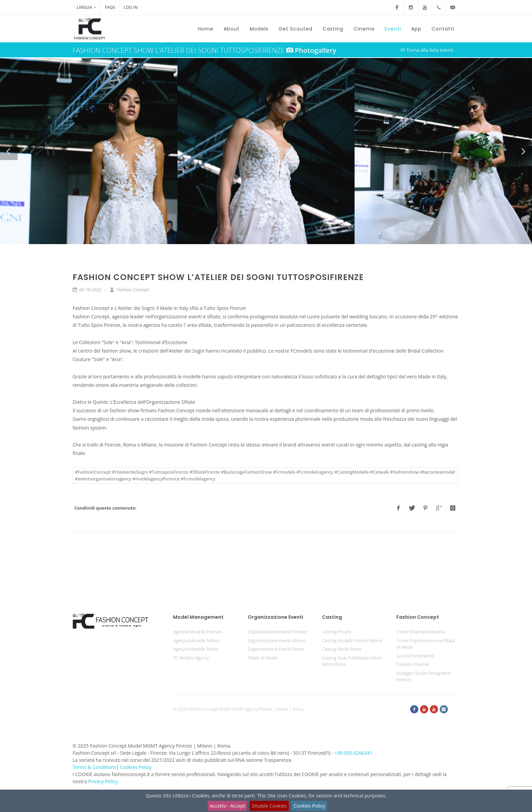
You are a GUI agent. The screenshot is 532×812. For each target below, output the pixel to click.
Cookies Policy (309, 806)
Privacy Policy (103, 781)
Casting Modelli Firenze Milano (352, 640)
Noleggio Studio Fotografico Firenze (424, 676)
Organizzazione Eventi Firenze (277, 632)
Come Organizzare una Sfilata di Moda (425, 644)
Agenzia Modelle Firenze (197, 632)
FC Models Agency (191, 658)
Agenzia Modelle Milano (196, 640)
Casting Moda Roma (342, 649)
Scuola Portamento (415, 656)
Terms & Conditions (94, 767)
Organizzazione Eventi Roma (276, 649)
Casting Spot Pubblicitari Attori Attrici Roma (352, 661)
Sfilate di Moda (262, 658)
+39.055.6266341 (353, 753)
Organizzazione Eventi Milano (277, 640)
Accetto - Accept (227, 806)
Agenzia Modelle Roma (195, 649)
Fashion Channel (413, 664)
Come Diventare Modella (421, 632)
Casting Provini (337, 632)
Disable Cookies (269, 806)
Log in (131, 7)
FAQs (110, 7)
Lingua (87, 7)
